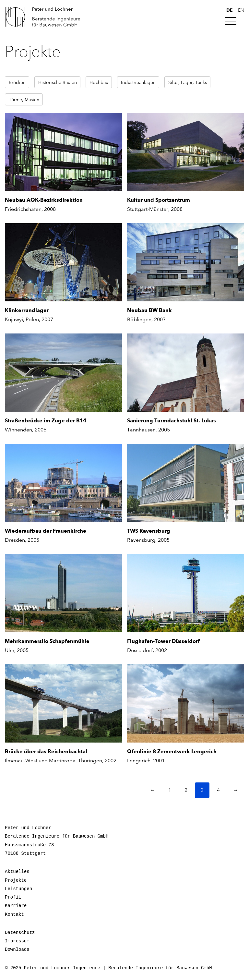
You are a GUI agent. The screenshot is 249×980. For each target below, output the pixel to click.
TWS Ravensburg (149, 531)
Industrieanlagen (138, 82)
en (241, 10)
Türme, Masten (24, 99)
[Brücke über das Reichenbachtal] (63, 703)
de (230, 10)
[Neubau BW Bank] (186, 262)
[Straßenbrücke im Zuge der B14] (63, 373)
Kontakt (14, 914)
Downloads (17, 950)
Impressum (17, 941)
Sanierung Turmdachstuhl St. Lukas (172, 421)
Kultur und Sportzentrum (159, 200)
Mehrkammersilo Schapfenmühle (47, 641)
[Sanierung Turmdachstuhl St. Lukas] (186, 373)
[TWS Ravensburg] (186, 483)
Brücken (17, 82)
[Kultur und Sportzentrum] (186, 152)
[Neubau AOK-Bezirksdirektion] (63, 152)
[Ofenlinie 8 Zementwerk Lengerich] (186, 703)
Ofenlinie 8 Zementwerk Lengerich (172, 751)
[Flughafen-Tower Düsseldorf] (186, 593)
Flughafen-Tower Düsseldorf (163, 641)
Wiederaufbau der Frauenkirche (46, 531)
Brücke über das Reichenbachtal (46, 751)
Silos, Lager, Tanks (188, 82)
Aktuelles (17, 872)
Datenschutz (20, 933)
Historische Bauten (58, 82)
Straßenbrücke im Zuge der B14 (46, 421)
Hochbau (99, 82)
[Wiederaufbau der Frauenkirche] (63, 483)
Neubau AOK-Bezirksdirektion (44, 200)
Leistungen (18, 889)
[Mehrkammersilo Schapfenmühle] (63, 593)
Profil (13, 897)
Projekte (16, 880)
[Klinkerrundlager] (63, 262)
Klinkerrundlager (27, 310)
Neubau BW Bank (149, 310)
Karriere (16, 906)
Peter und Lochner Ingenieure (45, 17)
